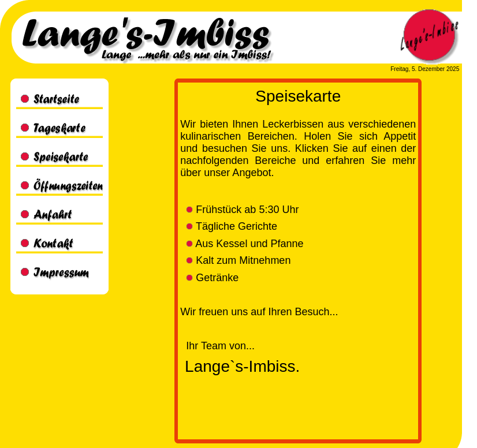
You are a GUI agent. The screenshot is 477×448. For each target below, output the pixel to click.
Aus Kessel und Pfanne (245, 244)
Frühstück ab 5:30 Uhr (242, 210)
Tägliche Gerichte (232, 226)
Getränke (212, 278)
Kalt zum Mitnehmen (238, 260)
